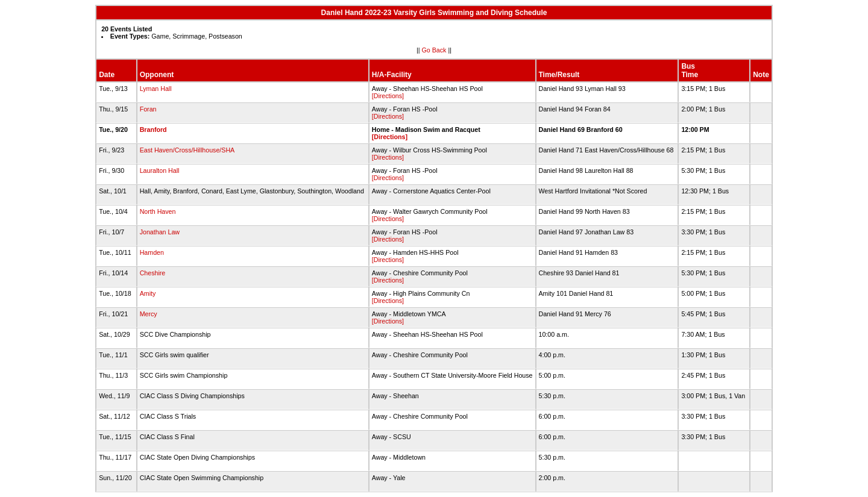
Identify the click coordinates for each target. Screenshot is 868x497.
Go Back (434, 50)
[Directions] (388, 96)
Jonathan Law (160, 232)
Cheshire (153, 273)
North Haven (158, 211)
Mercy (149, 314)
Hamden (152, 252)
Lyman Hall (156, 89)
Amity (148, 293)
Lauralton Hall (160, 170)
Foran (148, 109)
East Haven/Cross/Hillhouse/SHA (187, 150)
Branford (153, 130)
